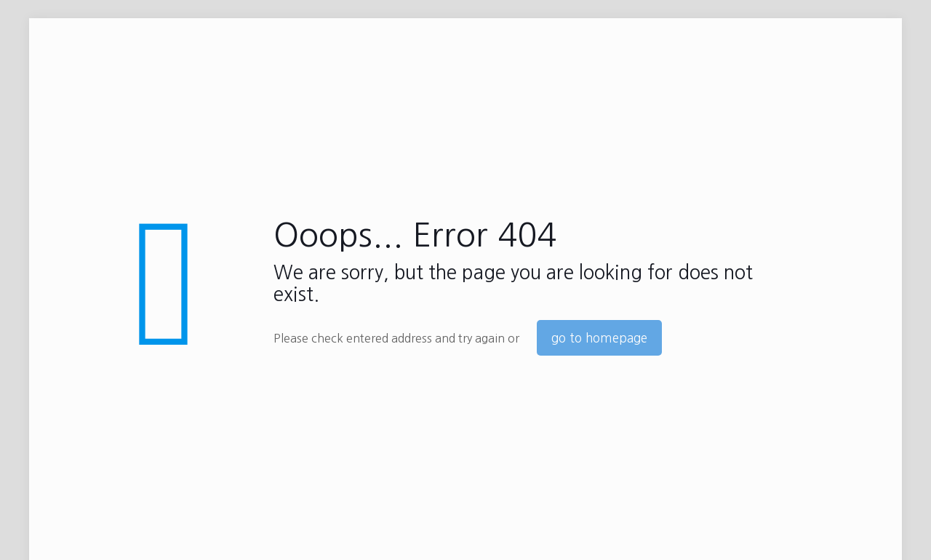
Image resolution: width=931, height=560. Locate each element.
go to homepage (599, 338)
